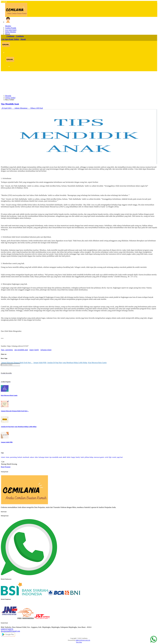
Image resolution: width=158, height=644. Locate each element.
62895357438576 (7, 629)
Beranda (8, 96)
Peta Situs (79, 642)
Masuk (23, 39)
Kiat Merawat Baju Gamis (97, 363)
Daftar (16, 39)
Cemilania (10, 36)
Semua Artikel (10, 98)
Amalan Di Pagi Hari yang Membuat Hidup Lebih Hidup (67, 363)
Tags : (3, 350)
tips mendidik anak (21, 350)
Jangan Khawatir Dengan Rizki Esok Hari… (17, 363)
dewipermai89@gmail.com (10, 631)
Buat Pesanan (6, 467)
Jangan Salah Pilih (40, 363)
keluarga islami (46, 350)
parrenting (9, 350)
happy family (34, 350)
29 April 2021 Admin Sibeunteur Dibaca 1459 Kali (22, 108)
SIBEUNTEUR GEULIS (83, 640)
